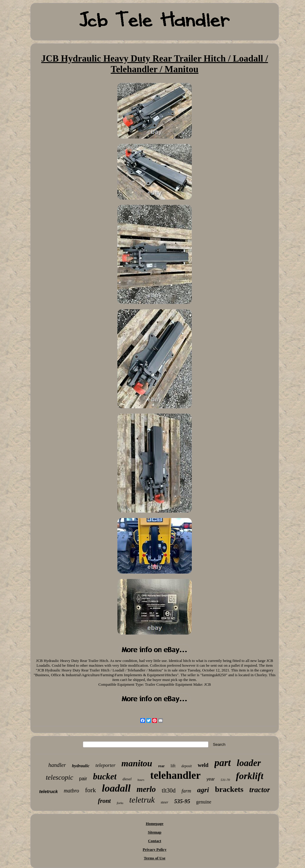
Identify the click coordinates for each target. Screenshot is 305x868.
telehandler (175, 775)
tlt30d (169, 790)
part (223, 763)
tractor (260, 790)
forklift (250, 776)
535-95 (182, 801)
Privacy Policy (155, 849)
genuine (204, 802)
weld (203, 765)
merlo (146, 789)
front (104, 801)
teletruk (142, 800)
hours (141, 780)
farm (186, 791)
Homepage (154, 824)
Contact (155, 841)
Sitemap (155, 832)
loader (249, 763)
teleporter (106, 765)
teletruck (49, 791)
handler (57, 765)
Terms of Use (155, 858)
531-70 (225, 780)
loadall (116, 788)
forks (120, 803)
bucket (105, 776)
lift (173, 766)
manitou (137, 763)
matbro (71, 791)
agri (203, 790)
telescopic (60, 777)
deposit (187, 766)
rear (161, 766)
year (211, 779)
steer (164, 802)
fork (90, 790)
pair (83, 779)
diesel (127, 779)
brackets (229, 789)
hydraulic (81, 766)
